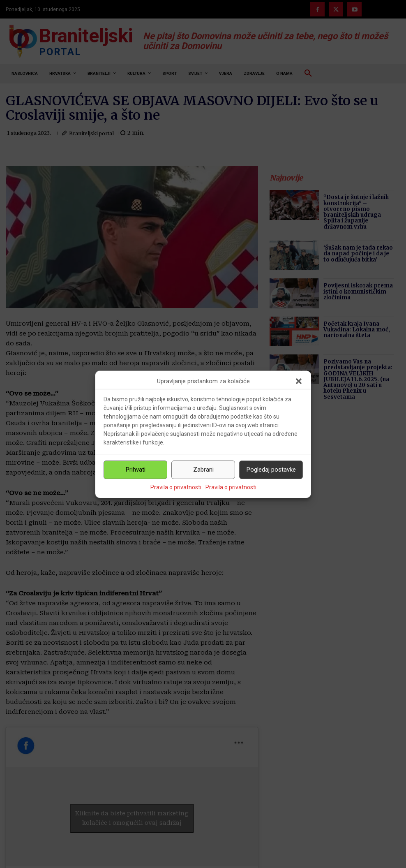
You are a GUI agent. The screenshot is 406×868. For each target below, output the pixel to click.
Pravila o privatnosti (176, 487)
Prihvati (136, 470)
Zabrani (203, 470)
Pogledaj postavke (271, 470)
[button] (299, 381)
